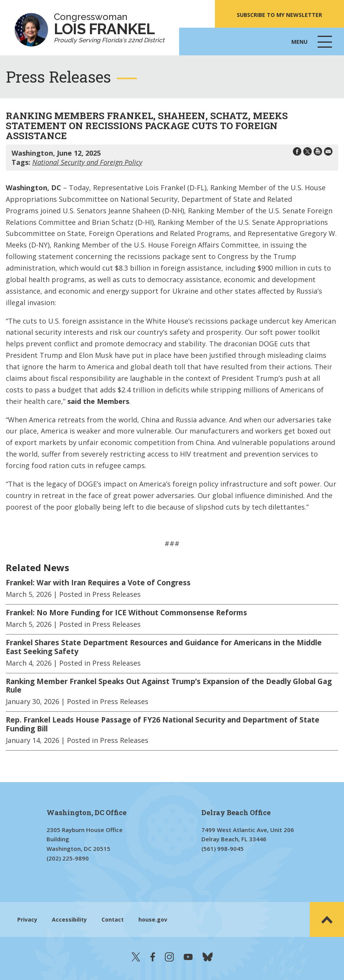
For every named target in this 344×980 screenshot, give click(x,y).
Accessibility (69, 919)
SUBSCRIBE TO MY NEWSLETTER (279, 15)
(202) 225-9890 (68, 858)
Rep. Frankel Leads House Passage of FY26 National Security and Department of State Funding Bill (163, 724)
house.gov (153, 919)
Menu (312, 46)
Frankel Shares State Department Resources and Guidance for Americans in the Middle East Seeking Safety (164, 647)
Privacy (27, 919)
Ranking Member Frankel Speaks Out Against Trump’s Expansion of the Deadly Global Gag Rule (169, 686)
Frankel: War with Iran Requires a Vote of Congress (98, 583)
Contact (113, 919)
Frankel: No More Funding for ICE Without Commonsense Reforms (126, 613)
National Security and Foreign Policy (87, 162)
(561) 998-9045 (223, 849)
